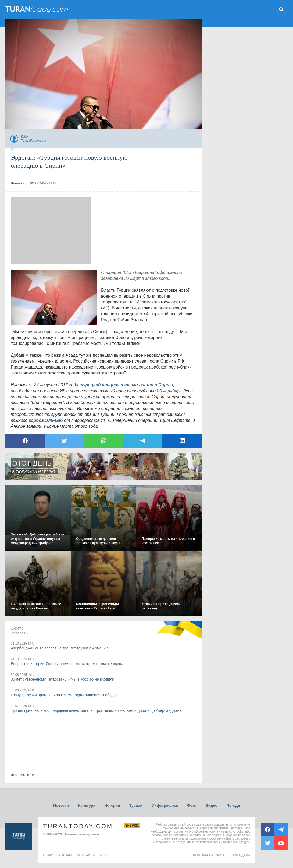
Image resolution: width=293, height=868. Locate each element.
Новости (61, 805)
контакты (86, 855)
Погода (233, 805)
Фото (192, 805)
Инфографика (165, 805)
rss (103, 855)
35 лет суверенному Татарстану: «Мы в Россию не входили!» (64, 679)
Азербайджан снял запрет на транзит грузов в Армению (60, 648)
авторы (65, 855)
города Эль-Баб (46, 420)
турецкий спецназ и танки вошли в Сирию (126, 385)
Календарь (240, 855)
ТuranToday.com (37, 9)
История (112, 805)
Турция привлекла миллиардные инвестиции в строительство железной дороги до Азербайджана (96, 710)
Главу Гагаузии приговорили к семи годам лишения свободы (64, 695)
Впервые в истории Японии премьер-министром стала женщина (67, 664)
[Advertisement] (51, 231)
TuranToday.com (78, 826)
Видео (212, 805)
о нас (48, 855)
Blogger (244, 842)
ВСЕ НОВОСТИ (23, 775)
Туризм (136, 805)
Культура (87, 805)
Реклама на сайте (209, 855)
